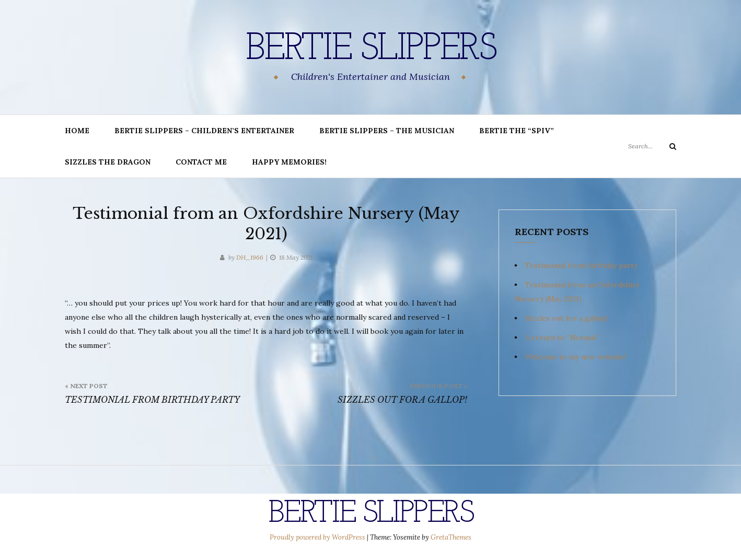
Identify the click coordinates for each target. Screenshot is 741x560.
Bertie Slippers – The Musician (387, 131)
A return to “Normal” (562, 337)
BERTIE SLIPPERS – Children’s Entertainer (204, 131)
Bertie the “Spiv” (517, 131)
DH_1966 (250, 257)
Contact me (201, 162)
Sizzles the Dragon (108, 162)
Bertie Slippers (370, 50)
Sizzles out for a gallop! (567, 318)
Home (77, 131)
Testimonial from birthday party (581, 265)
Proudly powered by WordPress (318, 537)
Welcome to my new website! (576, 357)
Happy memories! (289, 162)
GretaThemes (451, 537)
